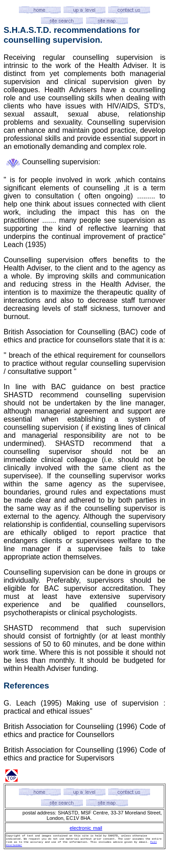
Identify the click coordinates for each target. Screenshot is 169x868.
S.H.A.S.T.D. (27, 30)
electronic (80, 828)
